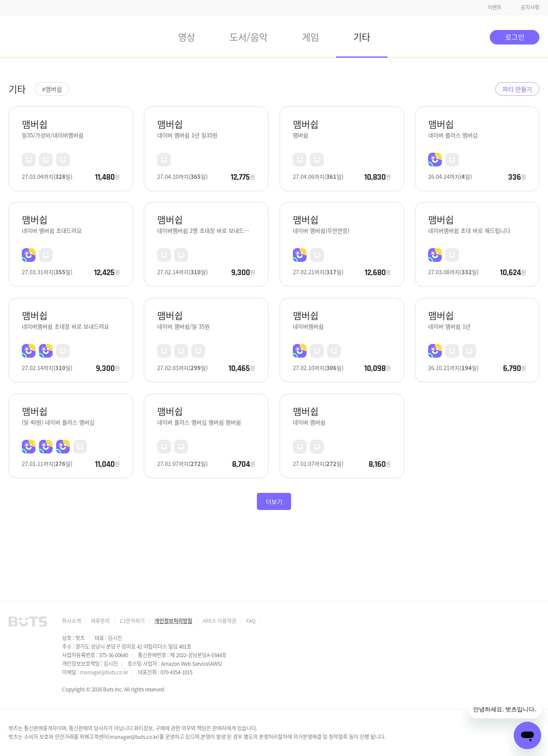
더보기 (274, 501)
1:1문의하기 (132, 621)
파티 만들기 (517, 89)
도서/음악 (249, 36)
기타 (362, 36)
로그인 (515, 37)
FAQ (251, 621)
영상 (187, 36)
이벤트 (495, 7)
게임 (310, 36)
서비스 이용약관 (219, 621)
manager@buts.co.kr (104, 672)
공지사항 (530, 7)
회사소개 (71, 621)
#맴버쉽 (52, 89)
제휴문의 (100, 621)
